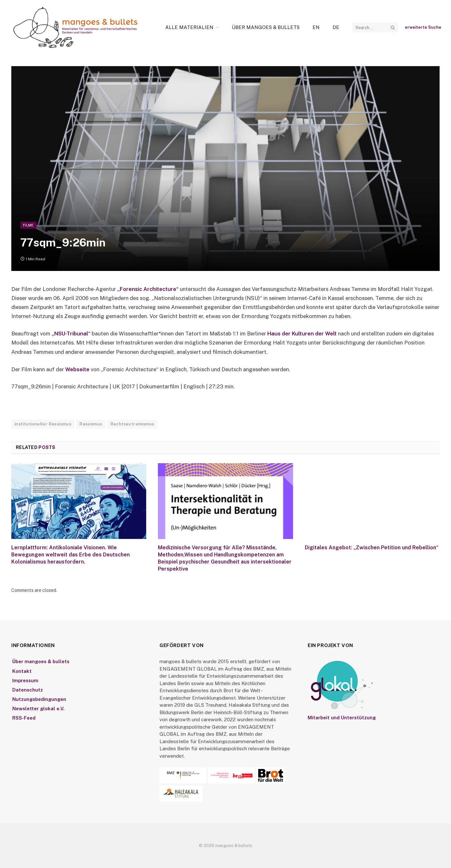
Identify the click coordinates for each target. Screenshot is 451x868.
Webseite (78, 369)
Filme (28, 225)
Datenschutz (28, 690)
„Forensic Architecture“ (148, 289)
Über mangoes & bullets (266, 27)
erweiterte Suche (423, 27)
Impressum (25, 680)
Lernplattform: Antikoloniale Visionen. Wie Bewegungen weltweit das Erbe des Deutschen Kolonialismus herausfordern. (71, 555)
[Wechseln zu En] (316, 27)
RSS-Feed (24, 718)
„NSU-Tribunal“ (72, 334)
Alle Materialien (189, 27)
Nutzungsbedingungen (39, 699)
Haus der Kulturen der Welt (302, 334)
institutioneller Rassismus (43, 424)
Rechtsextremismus (132, 424)
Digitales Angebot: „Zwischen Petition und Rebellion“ (372, 548)
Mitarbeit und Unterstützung (342, 718)
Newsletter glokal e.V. (38, 708)
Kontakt (22, 671)
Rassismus (91, 424)
